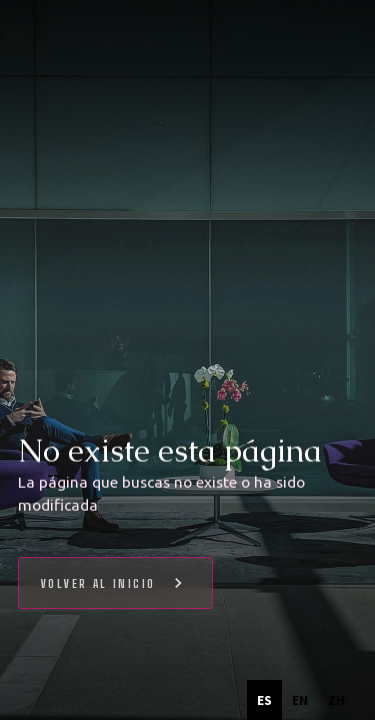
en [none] (300, 700)
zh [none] (336, 700)
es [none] (264, 700)
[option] (300, 700)
